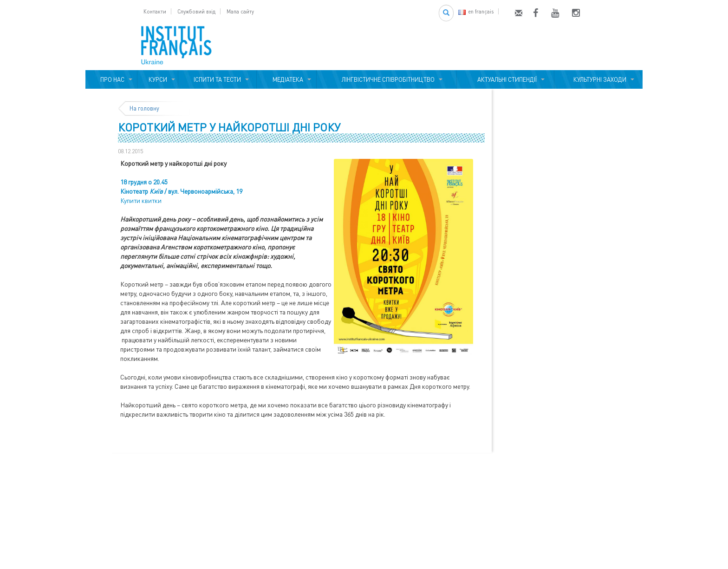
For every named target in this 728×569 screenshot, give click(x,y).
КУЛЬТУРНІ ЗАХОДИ (598, 79)
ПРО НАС (111, 79)
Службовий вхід (196, 11)
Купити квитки (141, 200)
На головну (144, 108)
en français (476, 11)
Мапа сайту (240, 11)
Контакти (155, 11)
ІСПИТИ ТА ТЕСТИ (217, 79)
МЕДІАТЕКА (286, 79)
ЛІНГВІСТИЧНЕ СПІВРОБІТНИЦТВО (387, 79)
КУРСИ (158, 79)
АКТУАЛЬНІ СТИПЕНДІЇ (506, 79)
